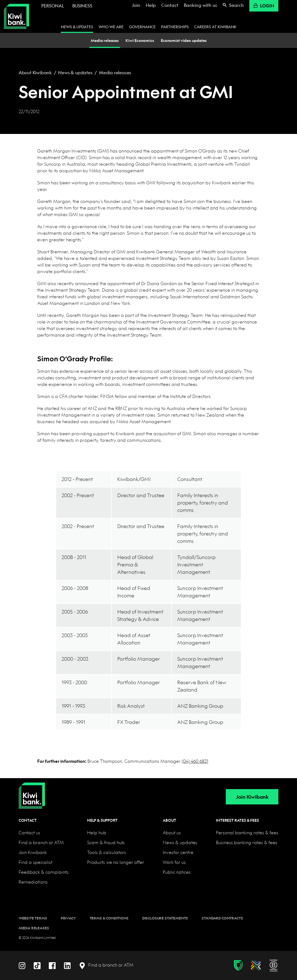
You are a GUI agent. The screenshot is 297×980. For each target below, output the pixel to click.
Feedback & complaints (44, 872)
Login (264, 6)
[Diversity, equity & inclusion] (256, 965)
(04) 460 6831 (195, 761)
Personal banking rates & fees (247, 833)
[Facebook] (52, 965)
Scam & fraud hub (106, 842)
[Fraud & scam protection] (238, 965)
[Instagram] (22, 965)
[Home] (32, 791)
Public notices (177, 872)
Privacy (68, 918)
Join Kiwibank (252, 797)
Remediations (33, 882)
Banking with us (200, 5)
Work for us (174, 862)
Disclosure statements (165, 918)
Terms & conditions (109, 918)
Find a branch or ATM (41, 842)
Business (82, 6)
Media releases (115, 72)
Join (136, 5)
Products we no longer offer (116, 862)
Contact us (29, 833)
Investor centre (178, 852)
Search (233, 5)
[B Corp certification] (274, 965)
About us (172, 833)
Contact (170, 5)
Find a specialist (35, 862)
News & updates (77, 27)
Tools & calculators (107, 852)
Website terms (33, 918)
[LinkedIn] (67, 965)
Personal (53, 6)
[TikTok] (37, 965)
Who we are (111, 27)
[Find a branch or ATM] (106, 965)
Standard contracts (222, 918)
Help (151, 5)
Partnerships (175, 27)
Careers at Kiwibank (215, 27)
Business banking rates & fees (247, 842)
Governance (142, 27)
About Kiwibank (35, 72)
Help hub (97, 833)
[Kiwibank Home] (16, 16)
